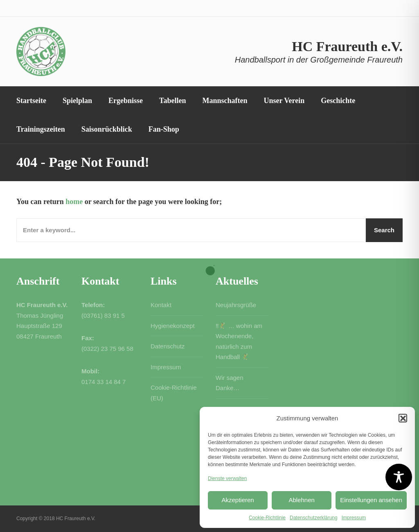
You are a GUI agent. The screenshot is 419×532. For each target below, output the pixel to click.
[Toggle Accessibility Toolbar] (399, 477)
